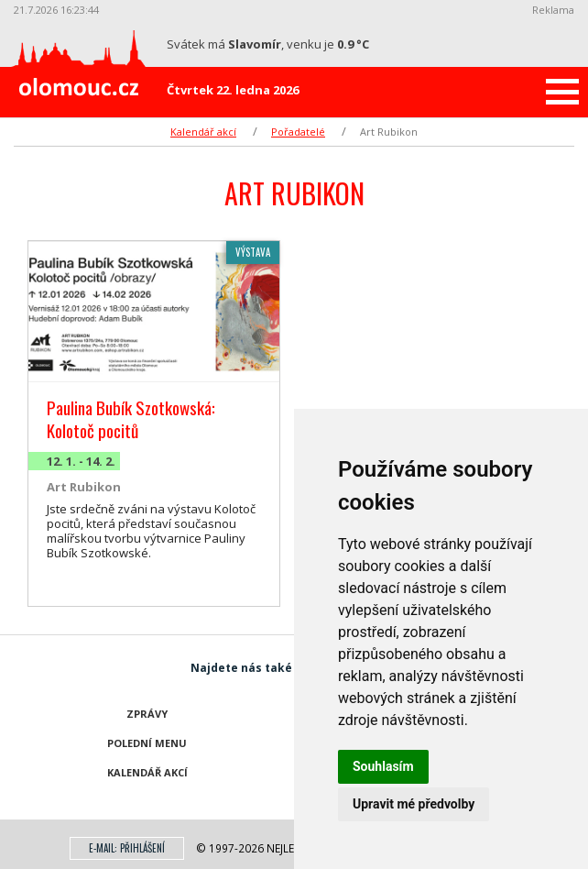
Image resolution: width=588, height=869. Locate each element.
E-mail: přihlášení (127, 848)
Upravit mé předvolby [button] (414, 804)
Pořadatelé (298, 132)
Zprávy (147, 714)
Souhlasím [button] (383, 766)
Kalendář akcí (203, 132)
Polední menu (147, 743)
